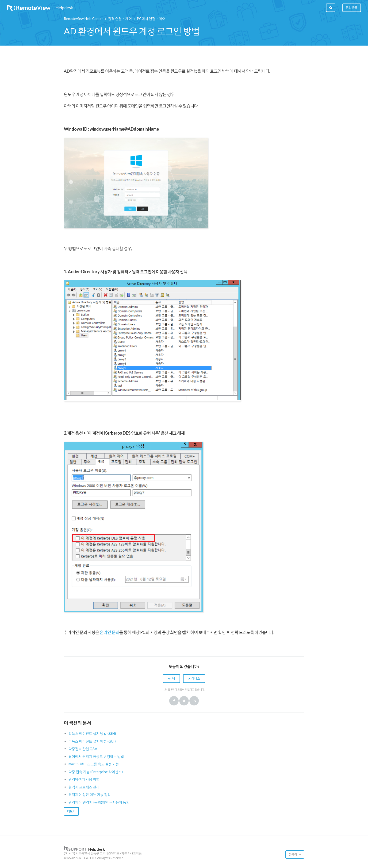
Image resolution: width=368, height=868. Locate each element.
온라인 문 (108, 632)
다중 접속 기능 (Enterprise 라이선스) (96, 772)
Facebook (174, 701)
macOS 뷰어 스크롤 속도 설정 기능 (94, 764)
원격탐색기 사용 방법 (84, 779)
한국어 (293, 854)
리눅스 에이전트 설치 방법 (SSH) (92, 733)
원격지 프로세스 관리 (84, 787)
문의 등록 (352, 8)
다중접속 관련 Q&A (83, 749)
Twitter (184, 701)
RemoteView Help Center (83, 19)
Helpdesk (64, 8)
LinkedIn (194, 701)
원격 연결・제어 (120, 19)
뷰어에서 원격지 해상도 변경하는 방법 (96, 756)
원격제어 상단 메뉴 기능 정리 (90, 794)
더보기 (71, 811)
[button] (171, 678)
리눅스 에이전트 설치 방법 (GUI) (92, 741)
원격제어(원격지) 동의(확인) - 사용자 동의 (99, 802)
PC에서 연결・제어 (151, 19)
